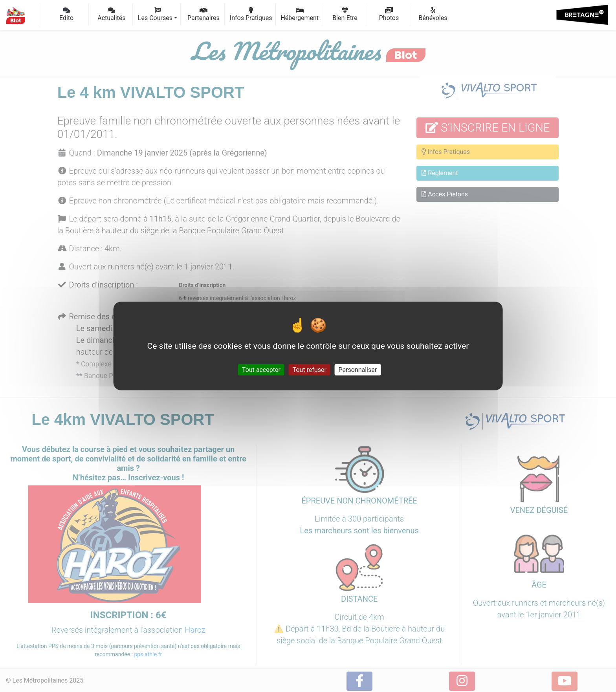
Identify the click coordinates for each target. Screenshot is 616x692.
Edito (66, 14)
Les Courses (158, 14)
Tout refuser (310, 370)
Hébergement (300, 14)
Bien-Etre (345, 14)
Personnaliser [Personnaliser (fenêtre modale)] (358, 370)
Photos (389, 14)
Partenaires (203, 14)
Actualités (112, 14)
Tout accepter (261, 370)
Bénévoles (433, 14)
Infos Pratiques (251, 14)
